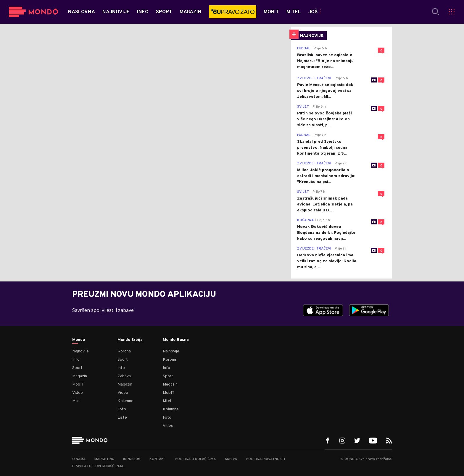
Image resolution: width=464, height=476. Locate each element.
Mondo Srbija (130, 340)
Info (76, 360)
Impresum (132, 459)
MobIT (78, 384)
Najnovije (80, 351)
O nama (79, 459)
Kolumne (125, 401)
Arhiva (231, 459)
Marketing (104, 459)
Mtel (76, 401)
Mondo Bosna (176, 340)
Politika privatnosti (265, 459)
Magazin (80, 376)
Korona (124, 351)
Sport (77, 368)
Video (78, 393)
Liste (122, 418)
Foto (122, 409)
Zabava (124, 376)
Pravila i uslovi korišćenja (98, 466)
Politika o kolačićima (195, 459)
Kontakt (158, 459)
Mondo (79, 340)
